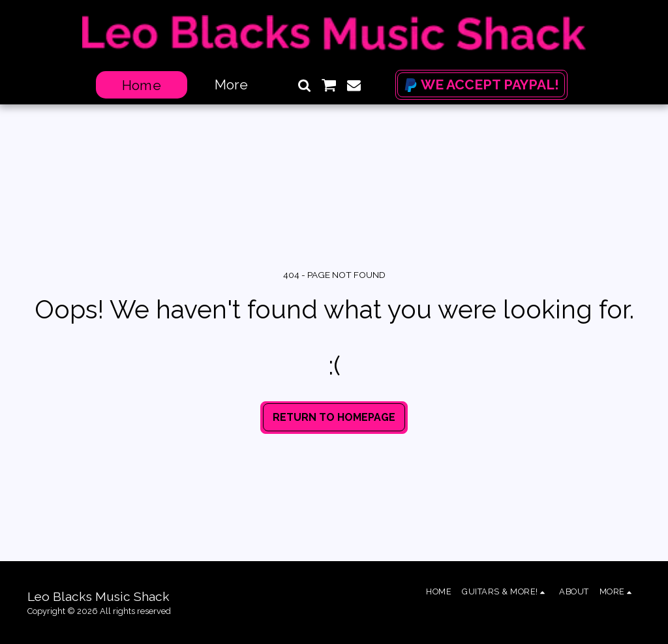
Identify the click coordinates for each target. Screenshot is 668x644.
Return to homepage (334, 417)
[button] (304, 85)
